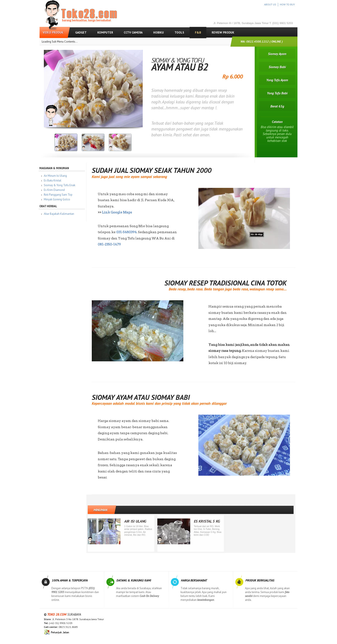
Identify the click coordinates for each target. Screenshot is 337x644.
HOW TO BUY (287, 4)
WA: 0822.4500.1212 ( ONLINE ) (262, 41)
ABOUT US (270, 4)
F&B (198, 32)
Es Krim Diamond (56, 190)
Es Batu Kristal (55, 180)
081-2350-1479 (111, 244)
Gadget (81, 32)
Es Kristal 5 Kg (209, 521)
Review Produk (223, 32)
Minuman (103, 510)
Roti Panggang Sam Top (60, 195)
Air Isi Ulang (137, 521)
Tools (179, 32)
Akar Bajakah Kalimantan (61, 214)
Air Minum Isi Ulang (57, 176)
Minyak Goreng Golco (59, 199)
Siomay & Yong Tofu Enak (62, 185)
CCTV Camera (133, 32)
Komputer (105, 32)
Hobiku (159, 32)
